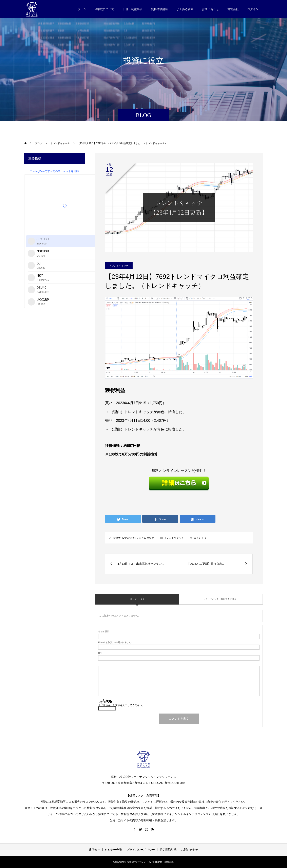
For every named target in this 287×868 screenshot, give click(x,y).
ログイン (253, 9)
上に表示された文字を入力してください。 (121, 705)
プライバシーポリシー (141, 850)
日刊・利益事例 (133, 9)
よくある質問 (185, 9)
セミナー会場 (113, 850)
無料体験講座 (159, 9)
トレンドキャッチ (119, 266)
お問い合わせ (210, 9)
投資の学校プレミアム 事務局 (138, 538)
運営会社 (233, 9)
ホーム (82, 9)
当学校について (104, 9)
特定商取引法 (168, 850)
